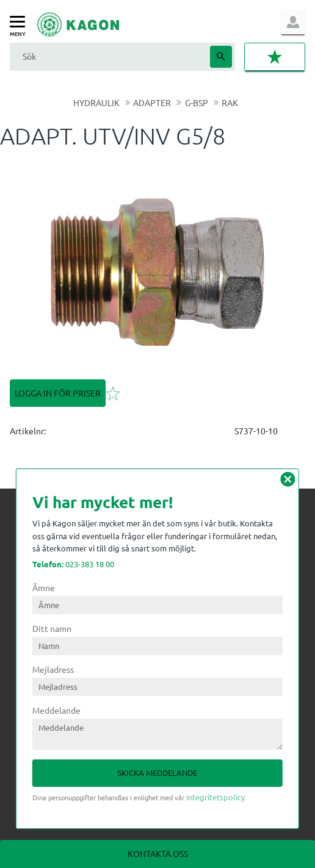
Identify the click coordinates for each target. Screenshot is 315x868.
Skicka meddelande (157, 773)
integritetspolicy (215, 797)
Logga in (293, 22)
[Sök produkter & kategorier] (108, 56)
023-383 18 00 (73, 564)
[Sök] (221, 57)
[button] (20, 22)
